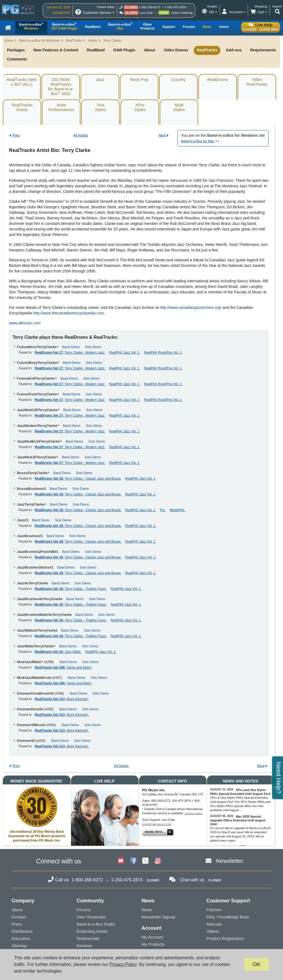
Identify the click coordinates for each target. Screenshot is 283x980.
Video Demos (176, 50)
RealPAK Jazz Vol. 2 (101, 652)
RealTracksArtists (22, 107)
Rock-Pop (139, 79)
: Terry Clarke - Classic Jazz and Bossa (78, 479)
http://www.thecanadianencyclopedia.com (68, 313)
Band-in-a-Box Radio (96, 924)
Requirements (263, 50)
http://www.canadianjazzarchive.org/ (191, 308)
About (150, 50)
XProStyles (140, 107)
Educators (21, 938)
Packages (16, 50)
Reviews (84, 946)
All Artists (81, 135)
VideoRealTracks (257, 82)
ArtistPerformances (61, 107)
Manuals (214, 924)
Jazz (100, 79)
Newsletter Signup (158, 917)
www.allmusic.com (25, 323)
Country (178, 79)
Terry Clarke (112, 41)
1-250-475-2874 (175, 7)
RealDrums (218, 79)
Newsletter (230, 861)
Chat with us (192, 880)
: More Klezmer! (62, 699)
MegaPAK (177, 510)
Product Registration (225, 938)
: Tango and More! (64, 668)
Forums (84, 910)
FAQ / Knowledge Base (228, 917)
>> (200, 141)
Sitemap (19, 946)
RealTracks (74, 41)
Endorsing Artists (92, 931)
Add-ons (234, 50)
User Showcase (91, 917)
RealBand (96, 50)
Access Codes (194, 814)
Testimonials (88, 938)
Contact (19, 917)
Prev (16, 135)
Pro (163, 510)
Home (9, 41)
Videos (213, 931)
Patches (214, 910)
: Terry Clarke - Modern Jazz (70, 353)
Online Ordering (182, 13)
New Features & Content (56, 50)
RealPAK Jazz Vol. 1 (125, 353)
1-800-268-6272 (150, 7)
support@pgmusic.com (157, 824)
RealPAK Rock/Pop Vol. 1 (163, 353)
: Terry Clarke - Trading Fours (71, 589)
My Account (152, 937)
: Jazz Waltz (58, 652)
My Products (153, 944)
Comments (17, 59)
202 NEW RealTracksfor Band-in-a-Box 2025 (61, 86)
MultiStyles (179, 107)
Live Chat (146, 13)
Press (17, 924)
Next (162, 135)
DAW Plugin (124, 50)
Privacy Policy (123, 964)
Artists (93, 41)
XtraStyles (100, 107)
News (147, 910)
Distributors (22, 931)
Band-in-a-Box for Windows (40, 41)
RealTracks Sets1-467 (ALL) (21, 82)
